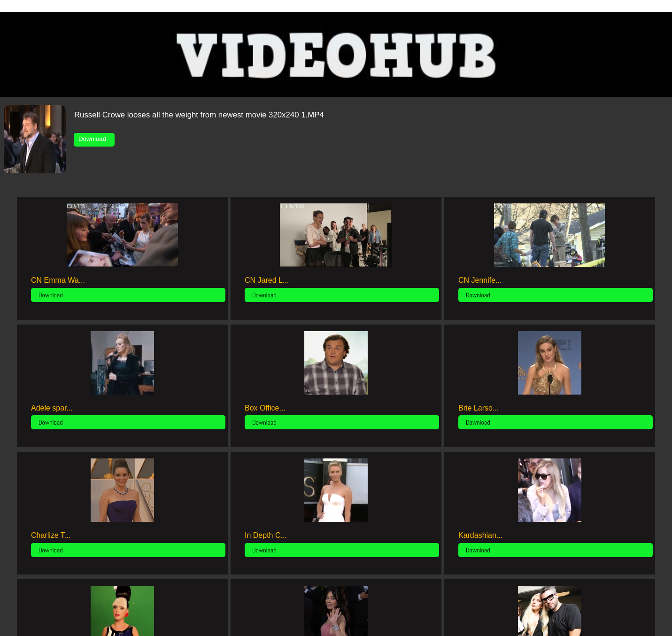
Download (94, 139)
